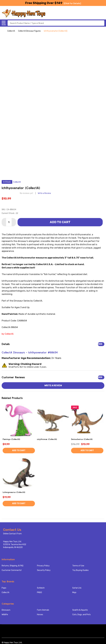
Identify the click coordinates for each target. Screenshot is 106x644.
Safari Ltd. (77, 588)
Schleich (41, 588)
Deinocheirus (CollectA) (82, 439)
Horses (40, 615)
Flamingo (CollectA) (11, 439)
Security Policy (44, 570)
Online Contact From (12, 534)
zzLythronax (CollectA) (47, 439)
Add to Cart (60, 222)
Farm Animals (43, 610)
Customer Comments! (12, 570)
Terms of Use (78, 566)
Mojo (74, 592)
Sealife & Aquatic (80, 610)
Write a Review (44, 193)
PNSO (39, 592)
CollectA (5, 592)
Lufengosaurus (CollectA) (14, 492)
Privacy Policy (43, 566)
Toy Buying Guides (80, 570)
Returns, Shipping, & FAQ (12, 566)
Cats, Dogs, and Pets (82, 615)
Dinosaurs (6, 610)
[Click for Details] (72, 4)
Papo (4, 588)
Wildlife (5, 615)
